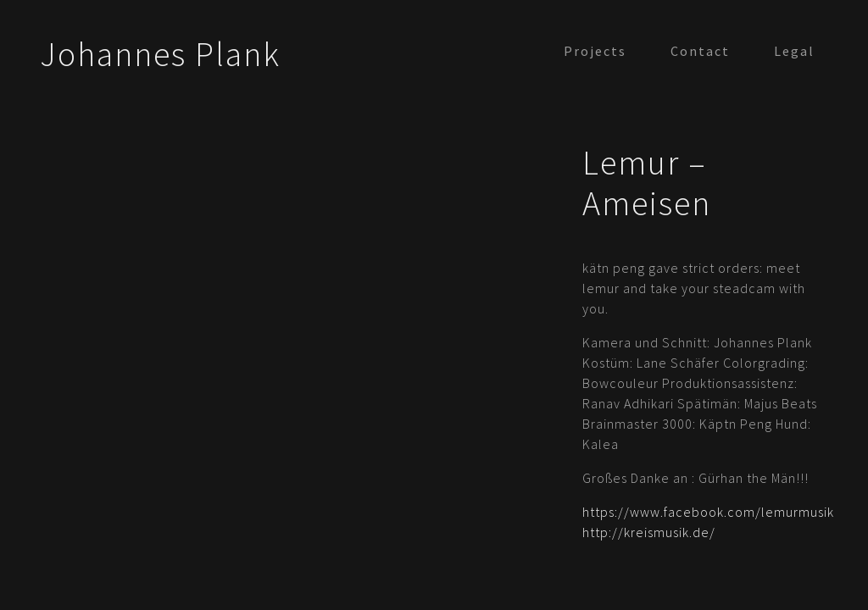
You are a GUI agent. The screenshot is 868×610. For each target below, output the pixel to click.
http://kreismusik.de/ (649, 532)
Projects (595, 51)
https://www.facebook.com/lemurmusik (708, 512)
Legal (794, 51)
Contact (700, 51)
